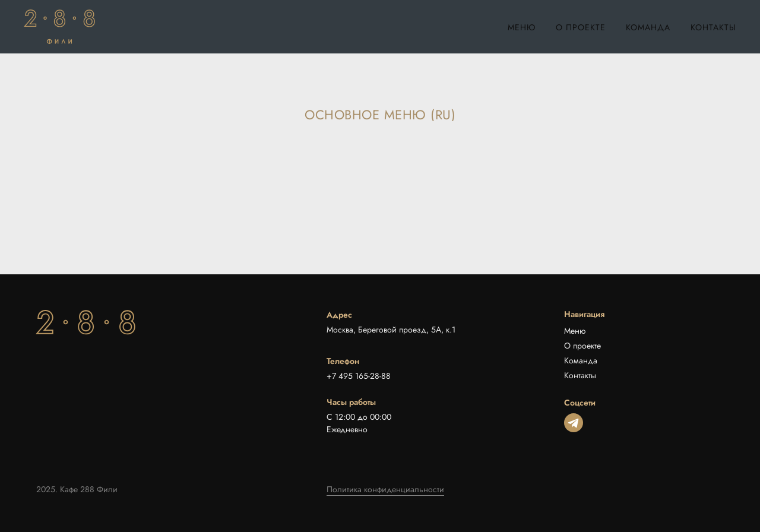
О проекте (581, 27)
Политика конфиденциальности (385, 489)
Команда (648, 27)
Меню (522, 27)
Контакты (713, 27)
